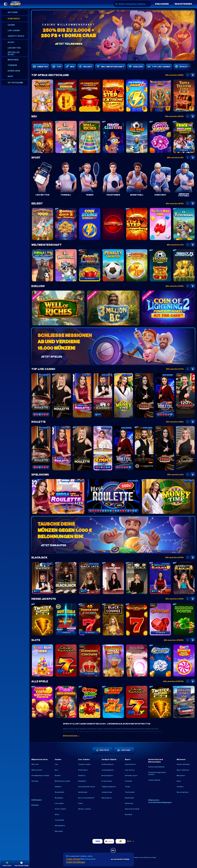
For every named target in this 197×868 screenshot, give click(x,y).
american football (132, 809)
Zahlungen (37, 800)
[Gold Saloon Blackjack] (66, 578)
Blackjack (39, 558)
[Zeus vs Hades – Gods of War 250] (42, 137)
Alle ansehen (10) (175, 158)
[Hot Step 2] (137, 224)
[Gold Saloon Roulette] (62, 395)
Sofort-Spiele (60, 809)
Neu (34, 117)
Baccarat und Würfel (86, 798)
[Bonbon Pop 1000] (160, 224)
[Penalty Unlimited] (113, 265)
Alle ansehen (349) (174, 558)
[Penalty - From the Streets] (42, 265)
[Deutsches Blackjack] (90, 578)
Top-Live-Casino (43, 369)
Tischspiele (60, 820)
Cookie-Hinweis (154, 780)
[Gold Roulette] (185, 448)
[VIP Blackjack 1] (137, 578)
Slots (36, 640)
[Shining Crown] (90, 661)
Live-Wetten (130, 770)
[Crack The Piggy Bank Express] (184, 137)
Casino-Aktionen (183, 764)
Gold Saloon (83, 770)
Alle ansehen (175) (175, 369)
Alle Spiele (40, 682)
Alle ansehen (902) (174, 116)
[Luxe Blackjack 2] (113, 578)
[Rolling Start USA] (184, 702)
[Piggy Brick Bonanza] (66, 702)
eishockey (129, 803)
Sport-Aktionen (183, 770)
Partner (35, 805)
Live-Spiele (59, 803)
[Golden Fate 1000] (160, 96)
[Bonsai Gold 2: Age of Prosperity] (66, 224)
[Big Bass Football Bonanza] (137, 137)
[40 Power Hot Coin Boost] (90, 619)
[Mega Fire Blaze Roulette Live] (82, 395)
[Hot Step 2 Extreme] (113, 96)
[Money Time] (124, 395)
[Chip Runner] (66, 661)
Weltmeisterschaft (46, 245)
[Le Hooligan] (66, 137)
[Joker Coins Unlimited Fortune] (42, 702)
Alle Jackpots (60, 826)
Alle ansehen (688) (174, 75)
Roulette (39, 422)
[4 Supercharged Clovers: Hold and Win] (160, 661)
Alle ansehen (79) (175, 245)
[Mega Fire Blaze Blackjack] (160, 578)
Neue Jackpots (107, 776)
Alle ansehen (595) (175, 286)
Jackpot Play (107, 792)
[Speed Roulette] (41, 395)
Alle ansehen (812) (175, 204)
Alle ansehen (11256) (174, 640)
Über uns (35, 764)
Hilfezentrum (37, 770)
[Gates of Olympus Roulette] (103, 448)
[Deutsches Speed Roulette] (144, 448)
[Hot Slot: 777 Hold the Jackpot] (137, 619)
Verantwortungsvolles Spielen (157, 773)
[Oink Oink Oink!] (90, 702)
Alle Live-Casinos (85, 809)
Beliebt (37, 204)
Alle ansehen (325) (174, 599)
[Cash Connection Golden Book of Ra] (66, 96)
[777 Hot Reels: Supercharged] (66, 619)
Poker (81, 803)
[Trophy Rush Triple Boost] (90, 265)
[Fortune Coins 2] (137, 265)
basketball (129, 798)
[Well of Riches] (90, 137)
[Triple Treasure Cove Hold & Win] (184, 96)
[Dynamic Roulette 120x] (185, 395)
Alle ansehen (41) (175, 475)
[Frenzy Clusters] (113, 137)
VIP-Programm (182, 792)
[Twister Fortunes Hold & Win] (42, 619)
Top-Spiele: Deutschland (50, 75)
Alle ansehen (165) (175, 422)
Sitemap (35, 781)
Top (56, 764)
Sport (36, 158)
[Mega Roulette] (165, 395)
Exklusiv (38, 286)
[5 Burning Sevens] (113, 702)
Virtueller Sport (131, 776)
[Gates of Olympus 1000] (42, 224)
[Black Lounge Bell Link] (113, 619)
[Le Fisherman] (184, 224)
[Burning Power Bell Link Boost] (184, 619)
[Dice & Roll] (160, 619)
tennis (128, 787)
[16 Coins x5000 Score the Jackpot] (160, 265)
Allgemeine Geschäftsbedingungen (160, 801)
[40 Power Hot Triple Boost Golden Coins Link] (90, 96)
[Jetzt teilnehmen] (113, 35)
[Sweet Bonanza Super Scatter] (184, 661)
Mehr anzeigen (71, 736)
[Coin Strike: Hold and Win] (90, 224)
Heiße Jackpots (44, 599)
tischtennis (130, 792)
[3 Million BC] (113, 308)
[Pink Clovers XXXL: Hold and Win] (160, 137)
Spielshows (40, 475)
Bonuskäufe (60, 792)
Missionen (181, 776)
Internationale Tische (87, 787)
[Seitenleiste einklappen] (6, 4)
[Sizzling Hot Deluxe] (113, 224)
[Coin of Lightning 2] (168, 308)
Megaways (59, 798)
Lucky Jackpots (108, 770)
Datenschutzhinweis (156, 767)
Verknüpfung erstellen (40, 776)
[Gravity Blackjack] (184, 578)
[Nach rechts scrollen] (193, 75)
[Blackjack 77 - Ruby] (103, 395)
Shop (179, 781)
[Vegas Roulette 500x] (144, 395)
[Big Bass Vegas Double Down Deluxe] (113, 661)
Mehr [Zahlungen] (131, 841)
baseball (128, 814)
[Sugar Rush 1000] (42, 661)
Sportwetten (130, 764)
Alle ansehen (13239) (173, 681)
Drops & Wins (107, 781)
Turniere (180, 787)
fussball (128, 781)
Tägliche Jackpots (109, 787)
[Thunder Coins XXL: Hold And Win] (137, 96)
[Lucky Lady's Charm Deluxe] (137, 661)
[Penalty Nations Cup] (184, 265)
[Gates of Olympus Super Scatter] (42, 96)
